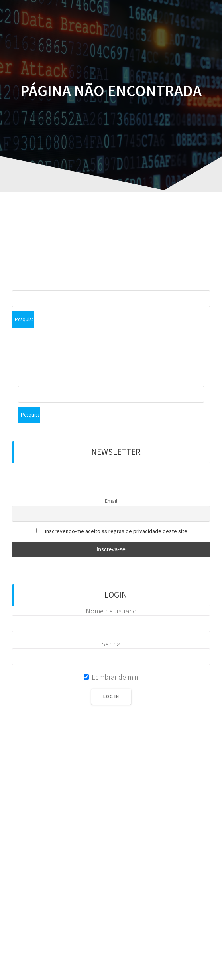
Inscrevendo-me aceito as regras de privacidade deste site (116, 531)
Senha (111, 644)
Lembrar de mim (112, 677)
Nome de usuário (111, 611)
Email (111, 501)
